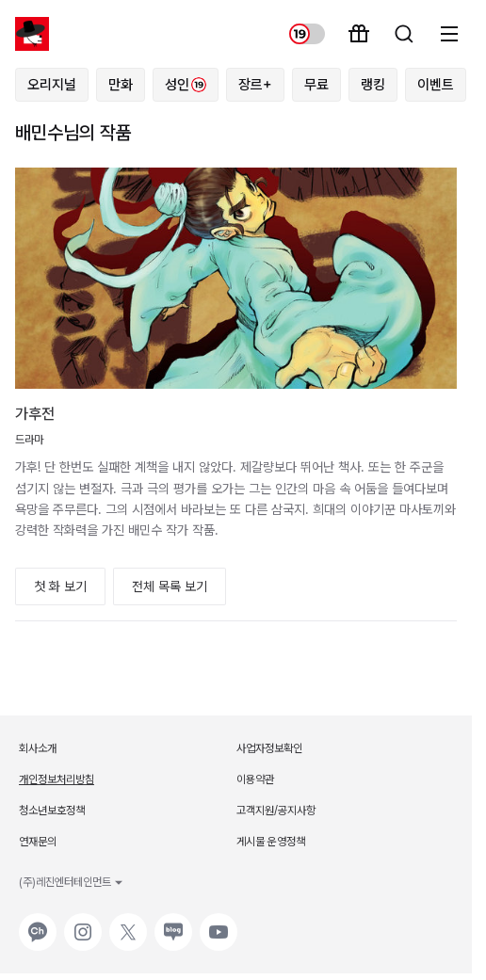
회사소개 (38, 748)
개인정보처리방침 (57, 779)
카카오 (36, 923)
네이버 (171, 923)
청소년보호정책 (52, 811)
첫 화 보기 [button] (60, 586)
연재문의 (38, 842)
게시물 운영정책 (271, 842)
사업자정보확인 (269, 748)
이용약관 (255, 779)
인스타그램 (83, 923)
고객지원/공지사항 (276, 811)
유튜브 (217, 923)
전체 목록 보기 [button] (170, 586)
